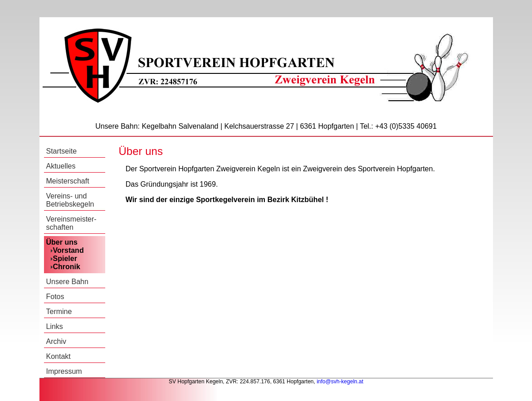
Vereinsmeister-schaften (71, 223)
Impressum (64, 371)
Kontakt (59, 356)
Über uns (62, 242)
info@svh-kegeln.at (340, 382)
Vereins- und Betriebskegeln (70, 200)
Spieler (65, 258)
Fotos (55, 297)
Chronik (67, 267)
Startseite (62, 151)
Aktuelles (61, 166)
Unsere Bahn (67, 282)
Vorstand (68, 250)
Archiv (56, 341)
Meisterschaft (68, 181)
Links (55, 326)
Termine (59, 312)
